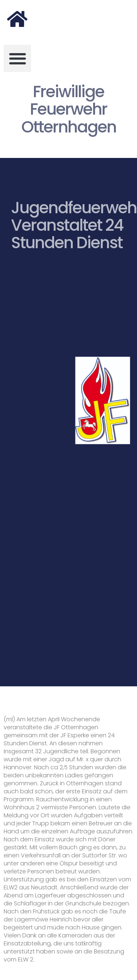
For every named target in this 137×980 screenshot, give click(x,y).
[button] (17, 58)
